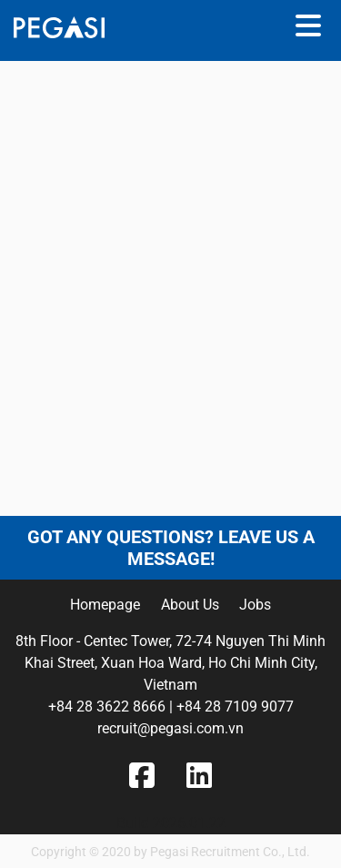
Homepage (105, 605)
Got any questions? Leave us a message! (171, 548)
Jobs (255, 605)
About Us (190, 605)
